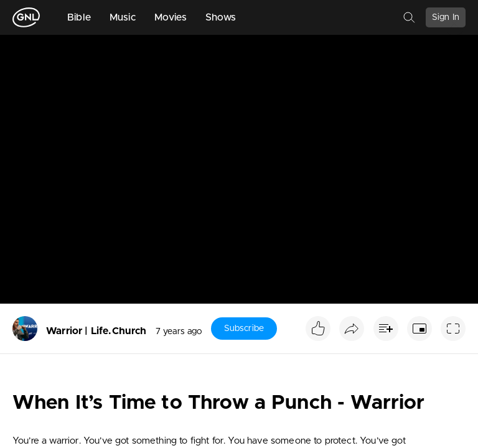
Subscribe (244, 329)
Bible (79, 17)
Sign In (446, 17)
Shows (221, 17)
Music (123, 17)
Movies (171, 17)
